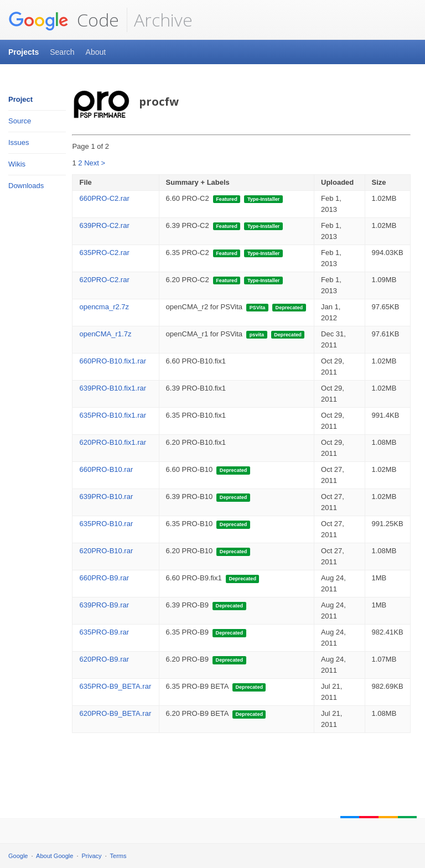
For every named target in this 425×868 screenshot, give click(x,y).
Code (64, 20)
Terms (118, 856)
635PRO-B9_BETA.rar (115, 686)
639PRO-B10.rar (106, 497)
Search (62, 52)
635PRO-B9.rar (104, 632)
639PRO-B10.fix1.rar (113, 388)
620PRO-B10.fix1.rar (113, 442)
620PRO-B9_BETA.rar (115, 713)
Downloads (26, 186)
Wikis (17, 164)
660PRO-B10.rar (106, 469)
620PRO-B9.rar (104, 659)
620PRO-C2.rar (104, 280)
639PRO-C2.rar (104, 225)
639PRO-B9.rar (104, 605)
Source (20, 121)
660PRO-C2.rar (104, 198)
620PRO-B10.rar (106, 551)
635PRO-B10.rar (106, 524)
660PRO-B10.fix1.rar (113, 361)
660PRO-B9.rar (104, 578)
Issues (19, 142)
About (96, 52)
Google (18, 856)
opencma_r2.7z (104, 307)
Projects (24, 52)
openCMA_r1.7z (105, 334)
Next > (95, 163)
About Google (55, 856)
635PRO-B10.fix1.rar (113, 415)
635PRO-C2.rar (104, 253)
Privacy (92, 856)
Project (20, 99)
